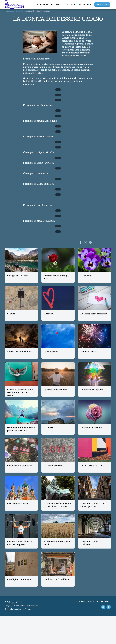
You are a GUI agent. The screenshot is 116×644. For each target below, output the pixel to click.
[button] (49, 4)
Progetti (20, 11)
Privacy (28, 609)
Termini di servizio (13, 609)
